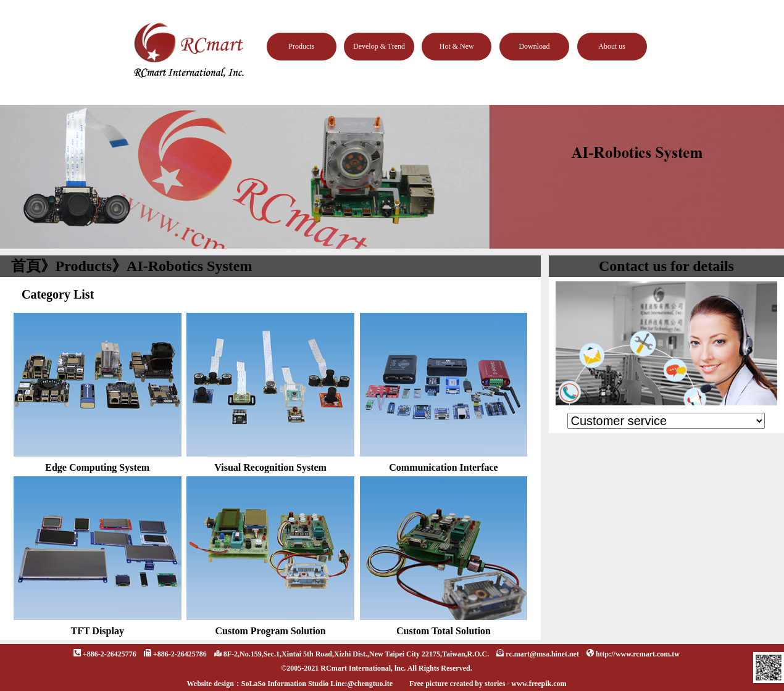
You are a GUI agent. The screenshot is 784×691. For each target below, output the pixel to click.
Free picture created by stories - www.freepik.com (488, 684)
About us (612, 46)
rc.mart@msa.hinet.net (542, 654)
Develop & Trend (379, 46)
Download (534, 46)
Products (301, 46)
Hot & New (457, 46)
